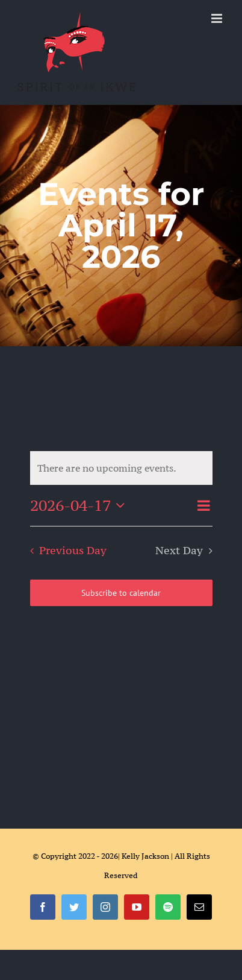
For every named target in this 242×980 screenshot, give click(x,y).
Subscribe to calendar (121, 593)
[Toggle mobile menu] (218, 18)
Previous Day (73, 551)
